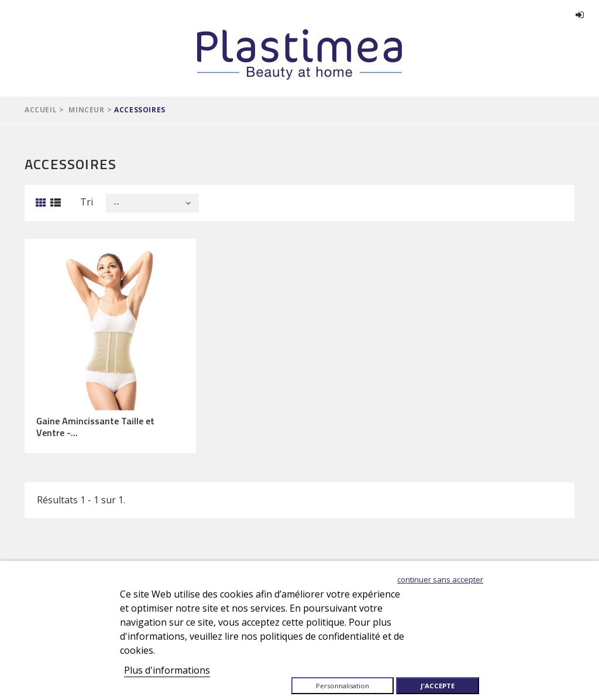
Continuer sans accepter (440, 579)
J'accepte (438, 686)
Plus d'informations (167, 670)
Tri (87, 202)
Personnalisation (342, 686)
